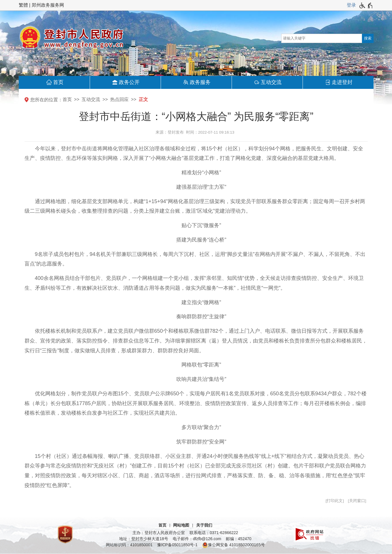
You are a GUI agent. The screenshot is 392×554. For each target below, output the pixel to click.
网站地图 (181, 525)
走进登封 (342, 82)
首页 (58, 82)
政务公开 (129, 82)
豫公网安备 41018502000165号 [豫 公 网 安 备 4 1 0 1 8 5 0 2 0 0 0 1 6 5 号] (233, 545)
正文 (143, 99)
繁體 (23, 5)
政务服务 (200, 82)
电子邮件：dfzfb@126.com (197, 539)
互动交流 (271, 82)
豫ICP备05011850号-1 (177, 545)
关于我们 (204, 525)
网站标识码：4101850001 (129, 545)
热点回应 (119, 99)
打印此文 (335, 501)
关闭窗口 (357, 501)
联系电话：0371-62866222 (214, 533)
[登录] (351, 5)
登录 (351, 5)
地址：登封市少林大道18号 (144, 539)
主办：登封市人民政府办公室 (159, 533)
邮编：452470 (239, 539)
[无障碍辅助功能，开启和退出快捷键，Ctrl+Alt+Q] (366, 5)
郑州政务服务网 (48, 5)
